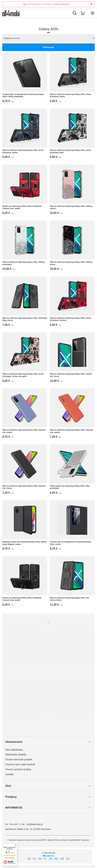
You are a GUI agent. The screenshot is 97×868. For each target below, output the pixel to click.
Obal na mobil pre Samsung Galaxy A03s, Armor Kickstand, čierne (70, 96)
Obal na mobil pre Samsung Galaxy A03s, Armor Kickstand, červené (70, 319)
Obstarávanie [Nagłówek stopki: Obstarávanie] (14, 742)
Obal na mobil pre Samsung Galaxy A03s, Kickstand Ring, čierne (25, 319)
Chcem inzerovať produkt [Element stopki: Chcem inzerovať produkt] (19, 759)
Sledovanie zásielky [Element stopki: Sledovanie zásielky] (16, 755)
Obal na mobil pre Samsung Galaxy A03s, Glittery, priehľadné (24, 263)
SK (29, 859)
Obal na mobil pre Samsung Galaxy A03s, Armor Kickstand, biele (70, 151)
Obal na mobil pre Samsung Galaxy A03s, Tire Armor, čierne (69, 599)
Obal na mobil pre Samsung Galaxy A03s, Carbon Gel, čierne (71, 375)
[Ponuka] (92, 13)
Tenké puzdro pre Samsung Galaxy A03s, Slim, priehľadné (70, 487)
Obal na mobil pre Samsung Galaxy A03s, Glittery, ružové (71, 207)
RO (51, 859)
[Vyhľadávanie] (74, 13)
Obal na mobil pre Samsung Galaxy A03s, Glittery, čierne (71, 263)
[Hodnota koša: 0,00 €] (83, 13)
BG (57, 859)
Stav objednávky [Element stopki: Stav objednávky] (14, 750)
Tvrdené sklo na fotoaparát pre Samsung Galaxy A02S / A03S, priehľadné (23, 96)
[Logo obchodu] (11, 13)
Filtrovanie (49, 47)
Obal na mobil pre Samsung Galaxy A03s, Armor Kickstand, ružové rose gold (23, 375)
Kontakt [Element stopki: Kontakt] (9, 774)
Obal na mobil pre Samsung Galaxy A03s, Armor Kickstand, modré (23, 151)
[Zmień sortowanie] (49, 38)
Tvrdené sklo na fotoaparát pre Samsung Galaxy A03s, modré (70, 543)
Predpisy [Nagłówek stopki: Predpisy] (11, 797)
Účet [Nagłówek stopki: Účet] (8, 786)
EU (68, 859)
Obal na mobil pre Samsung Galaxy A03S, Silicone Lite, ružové (71, 431)
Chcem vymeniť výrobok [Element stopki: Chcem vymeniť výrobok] (18, 769)
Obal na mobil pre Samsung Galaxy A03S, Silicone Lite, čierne (24, 487)
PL (45, 859)
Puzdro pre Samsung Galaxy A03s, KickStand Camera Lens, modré (22, 207)
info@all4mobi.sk (35, 824)
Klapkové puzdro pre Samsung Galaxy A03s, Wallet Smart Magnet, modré (24, 543)
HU (40, 859)
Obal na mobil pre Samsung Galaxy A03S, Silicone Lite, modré (24, 431)
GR (62, 859)
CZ (34, 859)
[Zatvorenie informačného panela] (92, 4)
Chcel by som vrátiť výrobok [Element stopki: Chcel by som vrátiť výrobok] (20, 764)
